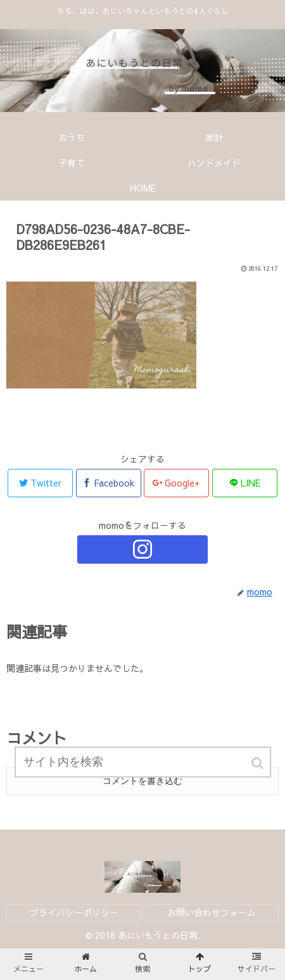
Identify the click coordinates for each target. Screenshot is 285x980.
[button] (258, 763)
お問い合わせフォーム (212, 912)
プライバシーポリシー (74, 912)
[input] (143, 762)
